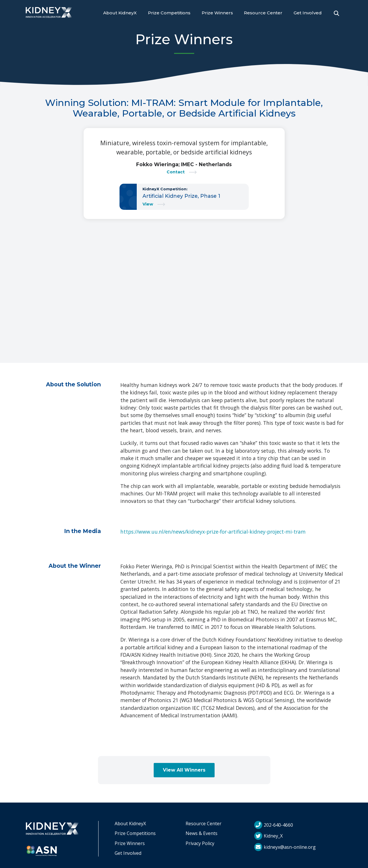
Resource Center (263, 13)
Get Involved (308, 13)
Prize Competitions (169, 13)
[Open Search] (336, 13)
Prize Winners (217, 13)
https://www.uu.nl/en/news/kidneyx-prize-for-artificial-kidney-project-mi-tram (213, 532)
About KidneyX (120, 13)
